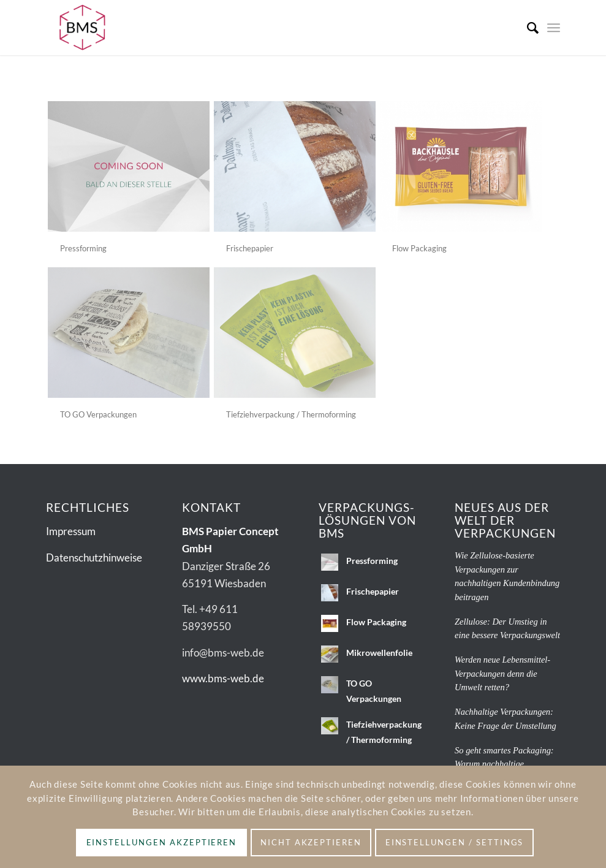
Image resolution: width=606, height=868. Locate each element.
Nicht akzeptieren (311, 842)
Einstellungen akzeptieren (162, 842)
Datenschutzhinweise (94, 558)
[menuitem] (527, 28)
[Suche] (527, 28)
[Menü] (554, 28)
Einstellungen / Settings (455, 842)
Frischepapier (250, 248)
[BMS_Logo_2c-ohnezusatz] (82, 28)
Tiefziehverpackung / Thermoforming (291, 414)
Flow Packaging (419, 248)
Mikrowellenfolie (379, 653)
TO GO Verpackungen (98, 414)
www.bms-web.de (223, 678)
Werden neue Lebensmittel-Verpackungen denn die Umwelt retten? (502, 673)
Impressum (71, 531)
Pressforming (83, 248)
